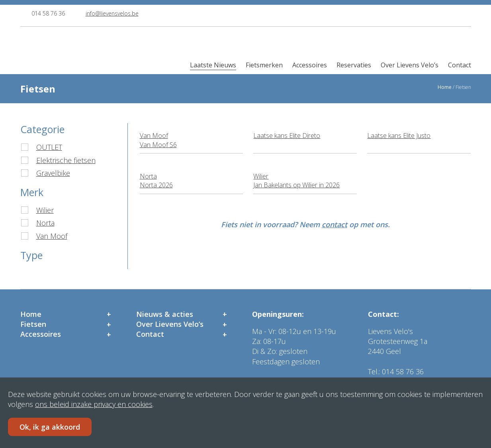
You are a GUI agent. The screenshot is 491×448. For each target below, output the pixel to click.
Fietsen (33, 324)
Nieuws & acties (165, 314)
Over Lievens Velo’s (410, 65)
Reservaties (354, 65)
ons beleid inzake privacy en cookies (94, 404)
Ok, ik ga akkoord (50, 427)
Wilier (45, 210)
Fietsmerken (264, 65)
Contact (460, 65)
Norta (45, 223)
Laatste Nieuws (213, 65)
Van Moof (52, 236)
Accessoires (310, 65)
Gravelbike (53, 173)
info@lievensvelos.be (112, 13)
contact (335, 224)
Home (445, 87)
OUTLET (49, 147)
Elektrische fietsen (66, 160)
